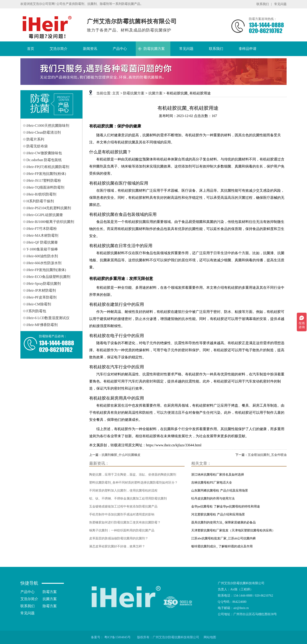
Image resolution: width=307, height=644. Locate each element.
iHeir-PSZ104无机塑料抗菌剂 (49, 208)
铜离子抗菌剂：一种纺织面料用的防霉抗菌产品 (122, 530)
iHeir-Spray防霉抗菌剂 (44, 284)
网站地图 (210, 637)
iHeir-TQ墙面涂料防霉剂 (45, 187)
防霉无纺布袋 (37, 146)
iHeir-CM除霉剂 (39, 304)
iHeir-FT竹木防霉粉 (42, 229)
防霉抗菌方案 (134, 93)
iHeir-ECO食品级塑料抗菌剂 (48, 277)
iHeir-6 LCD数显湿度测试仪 (48, 318)
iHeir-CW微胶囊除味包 (44, 153)
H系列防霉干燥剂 (40, 201)
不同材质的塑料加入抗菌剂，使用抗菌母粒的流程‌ (123, 491)
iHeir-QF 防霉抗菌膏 (42, 242)
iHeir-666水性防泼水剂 (44, 263)
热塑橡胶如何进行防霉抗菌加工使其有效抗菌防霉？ (125, 522)
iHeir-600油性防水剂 (42, 256)
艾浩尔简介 (29, 599)
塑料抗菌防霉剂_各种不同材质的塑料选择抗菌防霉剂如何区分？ (133, 483)
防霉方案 (50, 592)
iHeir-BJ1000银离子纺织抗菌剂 (50, 222)
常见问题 (280, 4)
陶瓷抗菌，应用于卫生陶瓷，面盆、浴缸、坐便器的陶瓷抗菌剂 (133, 475)
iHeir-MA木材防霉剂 (42, 235)
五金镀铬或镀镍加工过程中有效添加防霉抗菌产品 (123, 506)
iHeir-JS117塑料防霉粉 (44, 181)
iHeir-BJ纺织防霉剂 (41, 194)
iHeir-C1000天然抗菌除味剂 (48, 126)
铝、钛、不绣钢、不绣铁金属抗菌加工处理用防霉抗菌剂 (128, 499)
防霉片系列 (35, 139)
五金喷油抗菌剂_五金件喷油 (267, 455)
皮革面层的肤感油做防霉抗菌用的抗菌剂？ (119, 538)
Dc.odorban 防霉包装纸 (44, 160)
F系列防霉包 (36, 311)
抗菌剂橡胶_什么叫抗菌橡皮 (121, 455)
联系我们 (263, 4)
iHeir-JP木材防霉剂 (41, 290)
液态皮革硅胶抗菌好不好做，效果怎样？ (117, 546)
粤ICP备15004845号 (118, 637)
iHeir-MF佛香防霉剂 (42, 325)
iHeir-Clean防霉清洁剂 (44, 132)
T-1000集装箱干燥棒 (42, 249)
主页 (116, 93)
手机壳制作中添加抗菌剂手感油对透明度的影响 (122, 514)
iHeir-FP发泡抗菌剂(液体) (46, 270)
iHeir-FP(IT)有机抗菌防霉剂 (48, 167)
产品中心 (28, 592)
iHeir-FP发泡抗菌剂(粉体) (46, 174)
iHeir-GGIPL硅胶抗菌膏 (45, 215)
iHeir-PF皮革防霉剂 (41, 297)
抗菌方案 (155, 93)
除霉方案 (50, 606)
